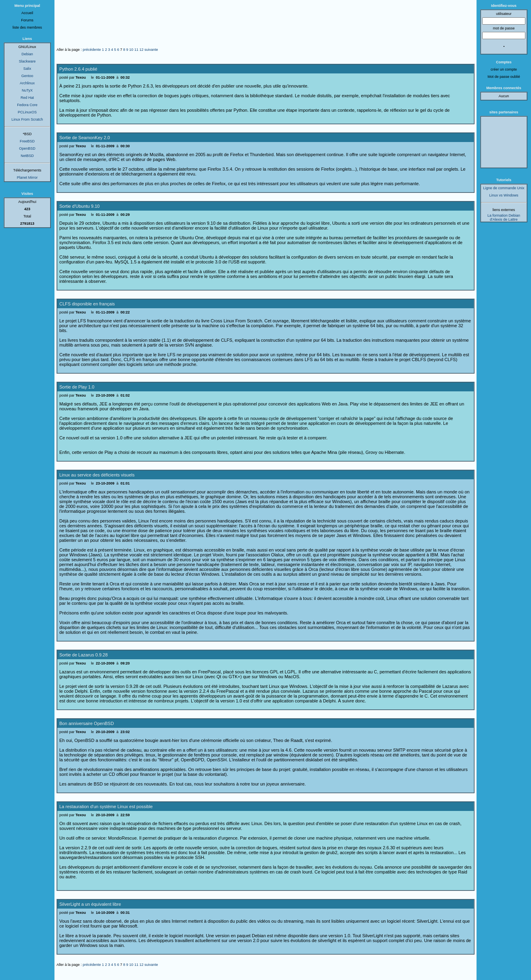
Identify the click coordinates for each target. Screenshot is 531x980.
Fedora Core (27, 105)
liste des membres (27, 27)
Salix (27, 69)
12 (141, 50)
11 (136, 50)
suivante (151, 50)
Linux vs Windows (504, 195)
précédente (92, 50)
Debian (27, 54)
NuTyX (27, 90)
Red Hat (27, 98)
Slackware (27, 61)
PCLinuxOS (27, 112)
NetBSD (27, 156)
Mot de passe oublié (504, 77)
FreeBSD (27, 141)
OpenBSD (27, 148)
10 (131, 50)
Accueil (27, 13)
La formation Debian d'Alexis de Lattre (504, 217)
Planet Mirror (27, 178)
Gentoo (27, 76)
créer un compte (504, 69)
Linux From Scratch (27, 119)
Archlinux (27, 83)
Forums (27, 20)
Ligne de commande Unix (504, 188)
